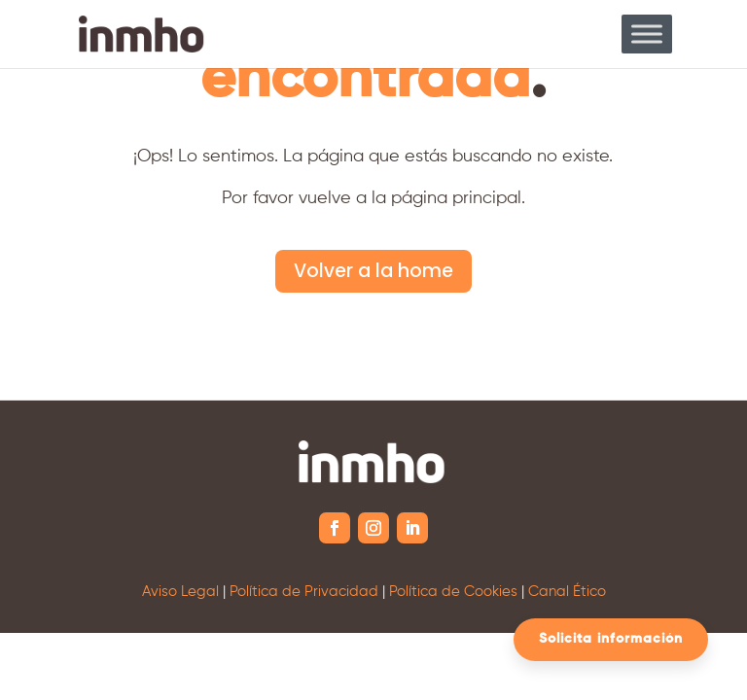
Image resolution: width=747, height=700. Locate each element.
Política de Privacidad (304, 592)
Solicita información (611, 639)
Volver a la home (373, 271)
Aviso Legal (180, 592)
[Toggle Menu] (647, 34)
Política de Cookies (453, 592)
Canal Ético (567, 592)
